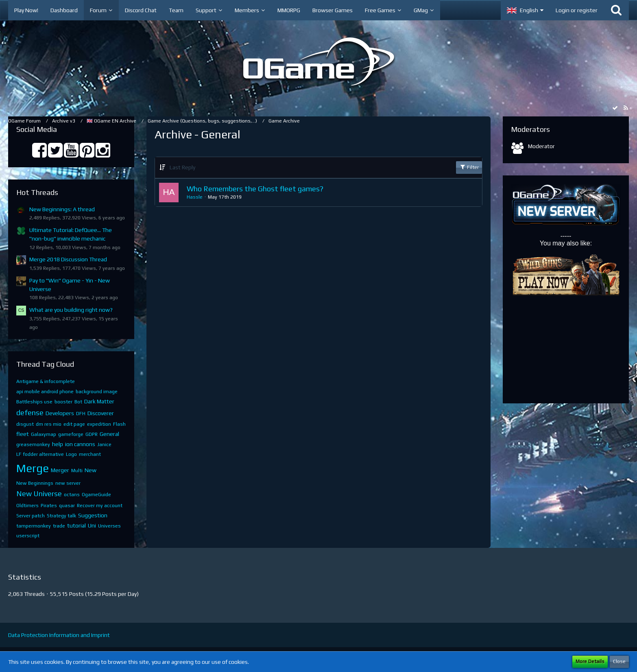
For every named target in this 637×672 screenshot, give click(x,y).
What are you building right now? (71, 310)
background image (97, 392)
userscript (28, 536)
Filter (469, 167)
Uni (92, 525)
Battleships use (34, 402)
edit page (74, 424)
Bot (78, 402)
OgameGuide (96, 495)
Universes (109, 526)
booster (63, 402)
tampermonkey (34, 526)
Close (619, 661)
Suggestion (93, 515)
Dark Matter (99, 401)
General (109, 434)
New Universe (39, 494)
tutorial (76, 525)
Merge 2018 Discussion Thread (68, 259)
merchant (90, 454)
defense (30, 413)
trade (59, 526)
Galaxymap (44, 434)
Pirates (49, 506)
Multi (77, 471)
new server (68, 483)
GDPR (92, 434)
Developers (60, 413)
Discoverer (101, 413)
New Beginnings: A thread (62, 209)
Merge (33, 468)
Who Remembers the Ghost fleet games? (255, 189)
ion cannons (80, 444)
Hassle (195, 197)
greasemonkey (33, 444)
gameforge (71, 434)
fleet (23, 434)
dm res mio (49, 424)
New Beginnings (35, 483)
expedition (99, 424)
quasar (67, 506)
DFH (81, 414)
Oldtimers (27, 506)
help (58, 444)
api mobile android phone (45, 392)
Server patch (31, 516)
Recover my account (100, 506)
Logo (71, 454)
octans (72, 495)
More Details (590, 661)
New (91, 470)
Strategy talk (61, 516)
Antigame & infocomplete (46, 381)
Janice (104, 444)
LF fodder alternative (40, 454)
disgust (25, 424)
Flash (119, 424)
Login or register (577, 10)
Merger (60, 470)
